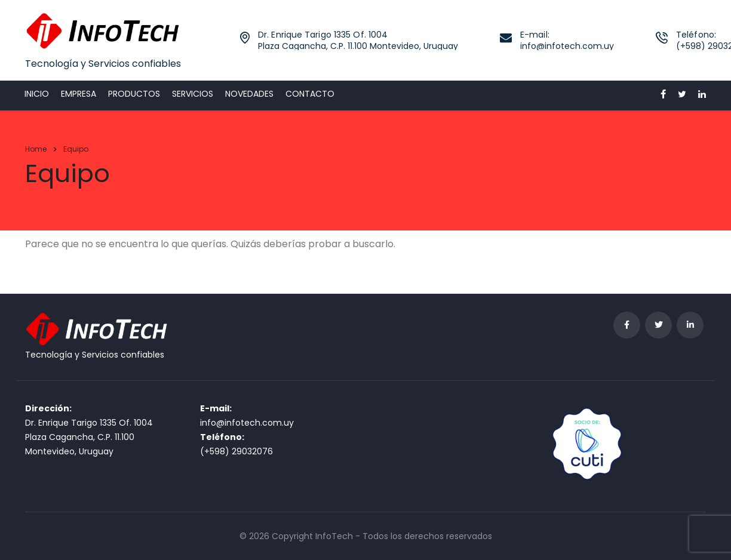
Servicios (193, 94)
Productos (134, 94)
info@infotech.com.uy (247, 423)
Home (36, 149)
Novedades (249, 94)
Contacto (310, 94)
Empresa (79, 94)
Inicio (37, 94)
